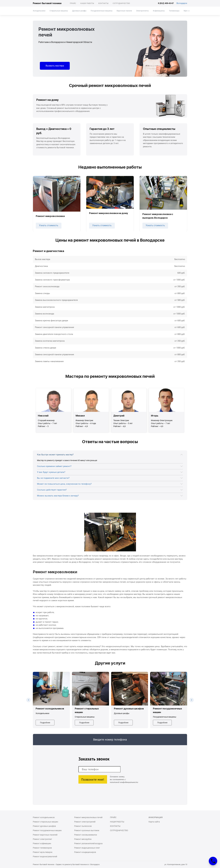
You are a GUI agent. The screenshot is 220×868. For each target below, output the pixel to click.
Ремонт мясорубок (83, 839)
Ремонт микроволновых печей (88, 817)
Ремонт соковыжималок (86, 835)
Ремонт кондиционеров (85, 852)
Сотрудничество (121, 3)
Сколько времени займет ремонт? (54, 466)
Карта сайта (154, 822)
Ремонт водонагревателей (45, 857)
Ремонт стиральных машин (45, 822)
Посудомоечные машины (102, 11)
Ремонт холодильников (44, 817)
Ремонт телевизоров (42, 848)
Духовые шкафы (79, 11)
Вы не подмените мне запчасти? (53, 478)
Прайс (73, 3)
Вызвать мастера (55, 66)
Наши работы (87, 3)
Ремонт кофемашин (42, 843)
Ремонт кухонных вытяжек (87, 830)
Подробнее (45, 723)
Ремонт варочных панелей (45, 835)
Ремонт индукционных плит (87, 848)
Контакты (103, 3)
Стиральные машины (59, 11)
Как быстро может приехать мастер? (55, 455)
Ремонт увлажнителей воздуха (88, 843)
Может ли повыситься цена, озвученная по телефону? (64, 484)
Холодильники (39, 11)
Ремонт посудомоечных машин (47, 830)
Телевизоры (174, 11)
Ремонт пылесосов (83, 826)
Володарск (182, 3)
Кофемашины (159, 11)
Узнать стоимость (49, 225)
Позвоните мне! (93, 779)
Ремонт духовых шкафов (44, 826)
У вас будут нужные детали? (51, 472)
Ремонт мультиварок (43, 852)
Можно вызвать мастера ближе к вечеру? (58, 496)
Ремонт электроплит (42, 839)
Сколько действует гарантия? (52, 490)
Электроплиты (142, 11)
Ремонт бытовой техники (47, 3)
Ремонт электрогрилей (85, 822)
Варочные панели (124, 11)
